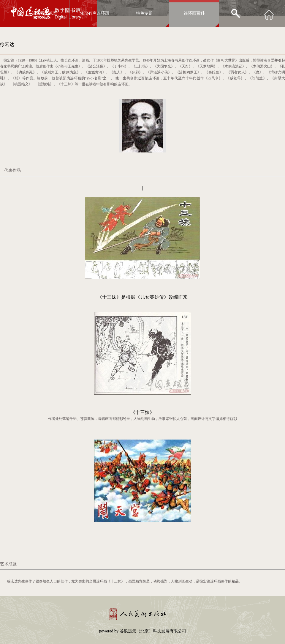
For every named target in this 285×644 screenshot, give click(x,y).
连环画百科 (194, 13)
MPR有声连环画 (94, 13)
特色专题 (144, 13)
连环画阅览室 (45, 13)
